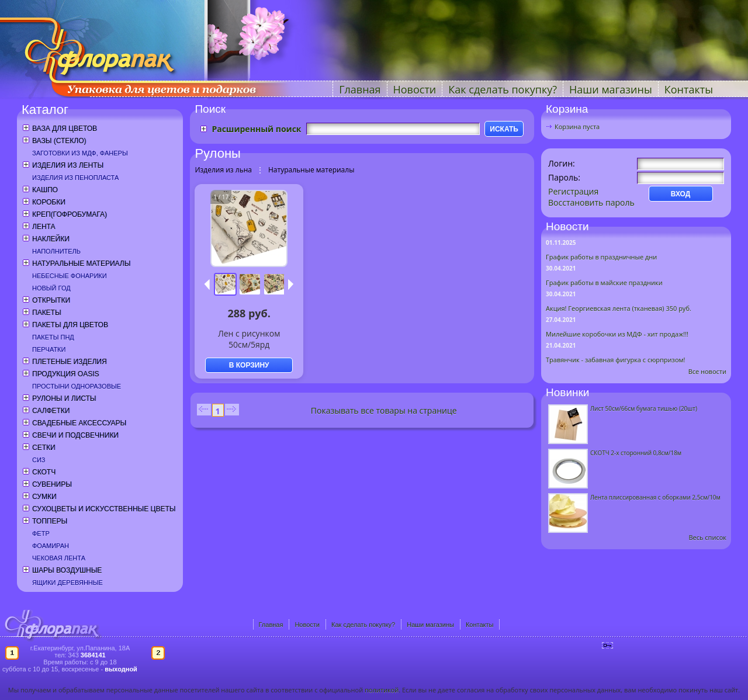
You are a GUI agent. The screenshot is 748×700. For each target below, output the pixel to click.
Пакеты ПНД (53, 337)
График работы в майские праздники (604, 283)
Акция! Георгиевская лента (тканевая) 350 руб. (619, 308)
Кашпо (45, 190)
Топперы (50, 521)
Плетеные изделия (70, 362)
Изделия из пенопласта (75, 178)
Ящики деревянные (67, 583)
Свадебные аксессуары (79, 423)
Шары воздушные (67, 570)
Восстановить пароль (591, 202)
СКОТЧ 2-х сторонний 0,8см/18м (636, 453)
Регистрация (573, 191)
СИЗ (39, 460)
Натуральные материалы (81, 264)
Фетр (41, 533)
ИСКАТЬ (504, 129)
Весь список (707, 537)
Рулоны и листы (64, 398)
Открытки (51, 300)
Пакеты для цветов (70, 325)
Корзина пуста (577, 127)
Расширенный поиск (256, 129)
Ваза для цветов (65, 129)
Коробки (49, 202)
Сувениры (52, 484)
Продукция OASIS (66, 374)
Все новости (707, 371)
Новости (415, 89)
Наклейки (51, 239)
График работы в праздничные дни (601, 257)
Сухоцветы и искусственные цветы (104, 509)
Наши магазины (611, 89)
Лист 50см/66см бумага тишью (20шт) (644, 408)
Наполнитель (56, 251)
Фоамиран (51, 546)
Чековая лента (59, 558)
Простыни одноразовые (77, 386)
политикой (382, 690)
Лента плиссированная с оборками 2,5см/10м (655, 497)
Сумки (44, 497)
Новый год (51, 288)
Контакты (689, 89)
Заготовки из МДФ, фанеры (80, 153)
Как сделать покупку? (503, 89)
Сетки (44, 448)
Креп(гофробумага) (70, 214)
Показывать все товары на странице (384, 410)
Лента (44, 227)
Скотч (44, 472)
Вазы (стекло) (59, 141)
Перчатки (49, 349)
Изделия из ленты (68, 165)
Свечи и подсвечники (75, 435)
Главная (360, 89)
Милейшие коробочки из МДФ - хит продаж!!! (617, 334)
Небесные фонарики (70, 276)
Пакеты (47, 313)
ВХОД (681, 194)
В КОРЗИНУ (249, 365)
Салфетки (51, 411)
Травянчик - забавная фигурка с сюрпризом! (616, 360)
